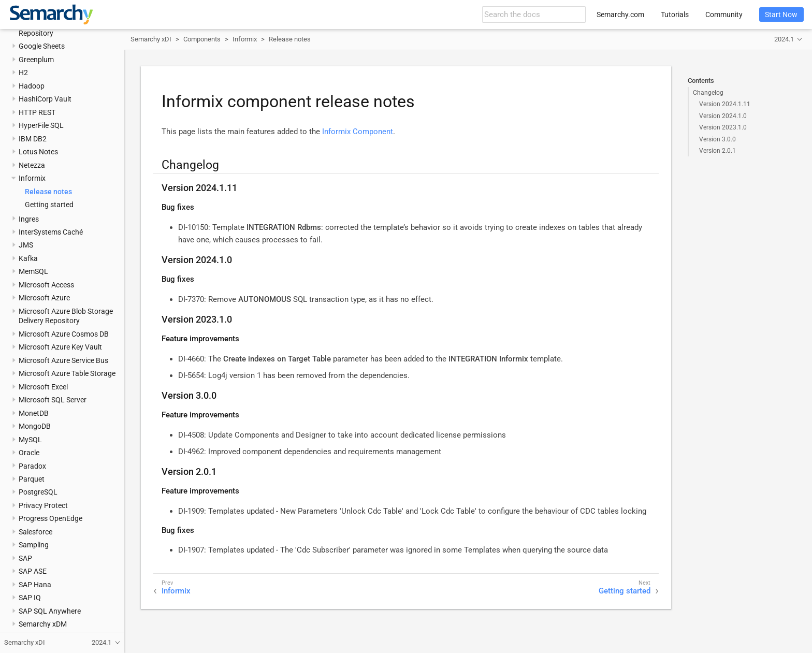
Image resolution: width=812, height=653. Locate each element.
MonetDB (34, 413)
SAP (25, 558)
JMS (26, 245)
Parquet (32, 479)
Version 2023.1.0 (723, 127)
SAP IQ (30, 598)
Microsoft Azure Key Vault (60, 347)
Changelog (708, 93)
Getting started (49, 205)
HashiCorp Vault (45, 99)
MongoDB (35, 426)
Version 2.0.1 (717, 151)
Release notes (48, 192)
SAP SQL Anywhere (50, 611)
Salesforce (35, 532)
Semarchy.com (620, 14)
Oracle (29, 453)
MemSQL (33, 271)
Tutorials (675, 14)
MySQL (30, 440)
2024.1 (784, 39)
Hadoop (32, 86)
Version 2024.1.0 (723, 116)
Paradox (32, 466)
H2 (23, 72)
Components (202, 39)
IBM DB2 (33, 139)
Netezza (32, 165)
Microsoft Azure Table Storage (67, 373)
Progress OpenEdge (50, 518)
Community (724, 14)
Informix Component (358, 132)
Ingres (29, 219)
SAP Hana (35, 585)
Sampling (34, 545)
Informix (32, 178)
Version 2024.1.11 (725, 104)
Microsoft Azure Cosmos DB (64, 334)
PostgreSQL (38, 492)
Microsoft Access (46, 285)
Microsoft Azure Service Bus (63, 360)
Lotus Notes (38, 152)
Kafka (28, 258)
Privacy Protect (43, 505)
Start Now (781, 14)
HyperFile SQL (41, 125)
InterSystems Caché (51, 232)
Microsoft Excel (43, 387)
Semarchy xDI (151, 39)
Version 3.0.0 (717, 139)
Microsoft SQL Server (53, 400)
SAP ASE (33, 571)
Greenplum (36, 60)
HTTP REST (37, 112)
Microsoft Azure (44, 298)
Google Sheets (42, 46)
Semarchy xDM (43, 624)
